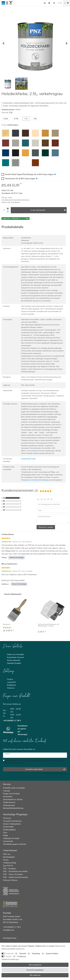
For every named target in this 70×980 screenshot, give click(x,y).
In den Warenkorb (48, 210)
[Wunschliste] (60, 3)
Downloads (8, 797)
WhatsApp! (22, 734)
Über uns (7, 854)
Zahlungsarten (9, 805)
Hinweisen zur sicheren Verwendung (35, 480)
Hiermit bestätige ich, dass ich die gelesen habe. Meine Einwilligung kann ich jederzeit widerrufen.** (35, 762)
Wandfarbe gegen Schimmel (15, 844)
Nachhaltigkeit (9, 857)
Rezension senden (46, 527)
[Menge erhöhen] (8, 209)
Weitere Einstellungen (10, 959)
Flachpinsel (7, 625)
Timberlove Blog (10, 863)
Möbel (5, 835)
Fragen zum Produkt (11, 794)
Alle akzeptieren (35, 965)
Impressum (20, 949)
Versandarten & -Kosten (13, 799)
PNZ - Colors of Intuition (13, 874)
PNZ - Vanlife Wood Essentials (16, 877)
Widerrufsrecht (9, 802)
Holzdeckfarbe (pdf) (28, 459)
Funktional (22, 956)
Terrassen (7, 818)
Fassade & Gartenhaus (12, 821)
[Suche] (54, 3)
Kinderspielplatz (9, 830)
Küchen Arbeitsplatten (12, 824)
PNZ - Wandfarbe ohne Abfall (15, 871)
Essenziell (10, 954)
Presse (6, 860)
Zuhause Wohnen (10, 880)
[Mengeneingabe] (4, 210)
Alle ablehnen (35, 975)
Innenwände (8, 841)
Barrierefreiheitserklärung (13, 808)
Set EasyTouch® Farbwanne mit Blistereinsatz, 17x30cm (49, 625)
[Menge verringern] (8, 212)
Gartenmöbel (8, 827)
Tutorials (7, 791)
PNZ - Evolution (9, 869)
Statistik (23, 954)
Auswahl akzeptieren (35, 970)
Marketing (36, 954)
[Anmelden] (49, 3)
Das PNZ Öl (8, 866)
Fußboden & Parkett (11, 838)
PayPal (9, 956)
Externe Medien (52, 954)
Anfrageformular (10, 938)
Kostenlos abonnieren (45, 769)
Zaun (5, 833)
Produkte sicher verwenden (14, 788)
